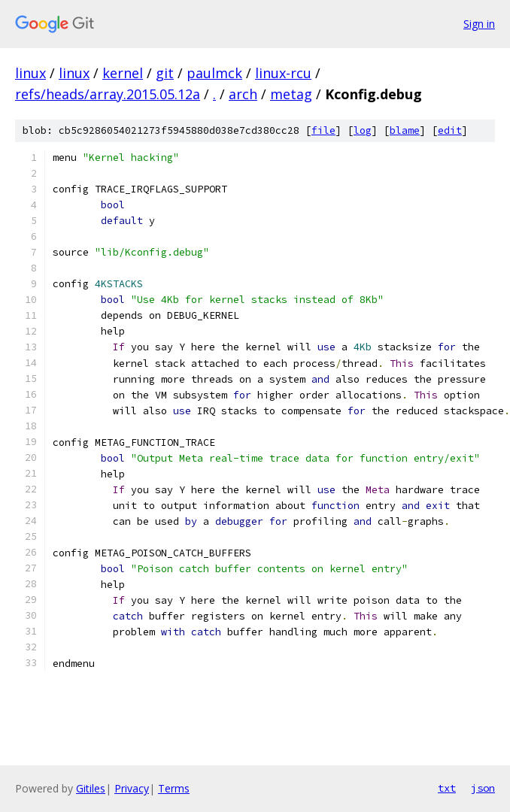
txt (447, 788)
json (483, 788)
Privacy (132, 788)
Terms (174, 788)
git (165, 73)
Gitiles (91, 788)
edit (450, 130)
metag (291, 94)
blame (405, 130)
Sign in (479, 24)
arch (243, 94)
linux (30, 73)
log (363, 130)
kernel (123, 73)
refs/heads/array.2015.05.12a (108, 94)
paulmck (214, 73)
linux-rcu (283, 73)
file (323, 130)
